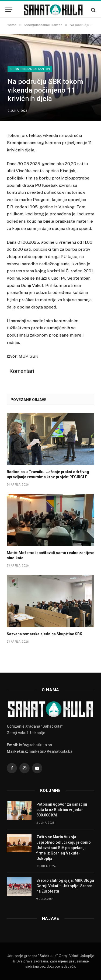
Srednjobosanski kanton (30, 69)
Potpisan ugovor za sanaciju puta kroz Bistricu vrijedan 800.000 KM (62, 810)
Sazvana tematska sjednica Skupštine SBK (44, 634)
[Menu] (9, 10)
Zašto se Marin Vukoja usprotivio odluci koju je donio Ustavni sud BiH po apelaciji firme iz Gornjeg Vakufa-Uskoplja (64, 848)
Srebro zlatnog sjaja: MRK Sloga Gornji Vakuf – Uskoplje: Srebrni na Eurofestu (65, 886)
